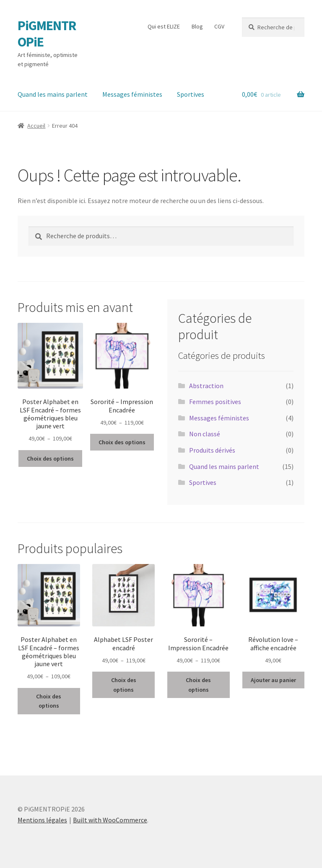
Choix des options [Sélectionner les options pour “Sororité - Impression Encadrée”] (122, 442)
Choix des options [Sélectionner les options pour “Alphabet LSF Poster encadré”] (124, 685)
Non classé (205, 434)
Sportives (191, 94)
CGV (219, 26)
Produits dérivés (212, 450)
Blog (197, 26)
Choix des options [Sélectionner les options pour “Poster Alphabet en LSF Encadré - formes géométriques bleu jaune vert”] (50, 458)
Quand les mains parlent (53, 94)
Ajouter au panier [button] (273, 680)
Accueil (36, 126)
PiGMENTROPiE (47, 34)
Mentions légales (42, 820)
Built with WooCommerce (110, 820)
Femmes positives (215, 402)
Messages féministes (132, 94)
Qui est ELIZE (164, 26)
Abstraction (206, 386)
